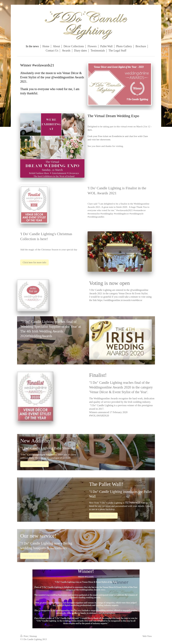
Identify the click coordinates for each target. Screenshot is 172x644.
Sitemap (33, 636)
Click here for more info (34, 262)
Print (24, 636)
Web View (147, 636)
